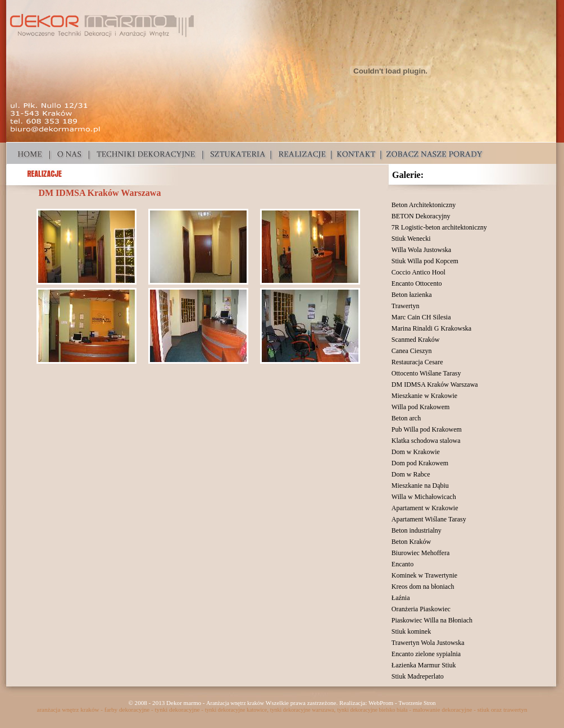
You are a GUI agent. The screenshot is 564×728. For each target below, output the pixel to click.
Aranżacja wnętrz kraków (235, 703)
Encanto (402, 564)
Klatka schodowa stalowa (426, 441)
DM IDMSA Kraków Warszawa (435, 384)
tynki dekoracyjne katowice (236, 710)
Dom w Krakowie (416, 452)
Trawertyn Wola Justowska (428, 643)
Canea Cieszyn (412, 351)
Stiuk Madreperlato (418, 676)
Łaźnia (401, 598)
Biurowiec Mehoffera (420, 553)
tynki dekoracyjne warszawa (302, 710)
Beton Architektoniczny (424, 205)
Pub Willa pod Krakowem (427, 429)
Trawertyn (406, 306)
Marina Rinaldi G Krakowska (431, 328)
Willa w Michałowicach (424, 497)
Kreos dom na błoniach (423, 587)
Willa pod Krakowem (421, 407)
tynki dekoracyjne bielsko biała (372, 710)
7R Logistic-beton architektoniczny (439, 227)
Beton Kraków (411, 542)
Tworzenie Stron (417, 703)
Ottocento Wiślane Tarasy (426, 373)
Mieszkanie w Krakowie (424, 396)
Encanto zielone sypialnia (426, 654)
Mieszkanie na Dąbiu (420, 486)
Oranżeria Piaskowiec (421, 609)
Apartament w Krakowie (425, 508)
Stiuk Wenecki (411, 239)
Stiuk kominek (411, 631)
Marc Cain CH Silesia (421, 317)
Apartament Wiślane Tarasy (429, 519)
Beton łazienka (412, 295)
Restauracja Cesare (417, 362)
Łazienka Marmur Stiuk (424, 665)
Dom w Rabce (411, 474)
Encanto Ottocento (417, 283)
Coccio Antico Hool (419, 272)
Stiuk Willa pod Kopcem (425, 261)
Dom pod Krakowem (420, 463)
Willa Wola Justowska (421, 250)
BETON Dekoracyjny (421, 216)
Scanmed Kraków (416, 340)
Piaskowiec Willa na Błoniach (432, 620)
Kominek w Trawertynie (424, 575)
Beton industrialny (417, 530)
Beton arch (406, 418)
